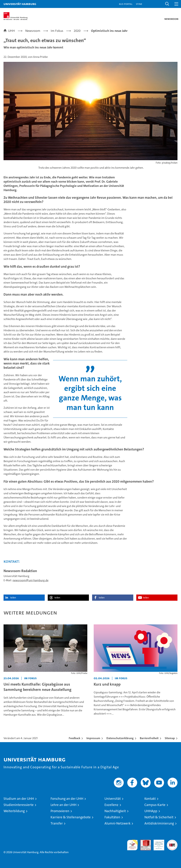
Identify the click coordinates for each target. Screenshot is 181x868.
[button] (167, 4)
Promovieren (60, 811)
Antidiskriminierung (159, 823)
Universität (113, 799)
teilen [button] (13, 598)
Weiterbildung (14, 811)
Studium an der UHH (19, 799)
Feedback (75, 738)
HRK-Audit (157, 843)
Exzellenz (111, 805)
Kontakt (150, 799)
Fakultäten (112, 817)
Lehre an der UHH (63, 805)
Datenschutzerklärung (120, 738)
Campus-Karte (155, 805)
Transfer (57, 823)
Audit (144, 842)
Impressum (93, 738)
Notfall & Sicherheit (159, 817)
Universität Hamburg (20, 4)
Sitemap (170, 738)
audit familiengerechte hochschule (132, 845)
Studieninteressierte (19, 805)
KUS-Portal (126, 4)
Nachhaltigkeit (115, 811)
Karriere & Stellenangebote (71, 817)
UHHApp (151, 811)
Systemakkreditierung (172, 842)
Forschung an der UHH (67, 799)
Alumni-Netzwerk (117, 823)
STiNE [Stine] (139, 4)
